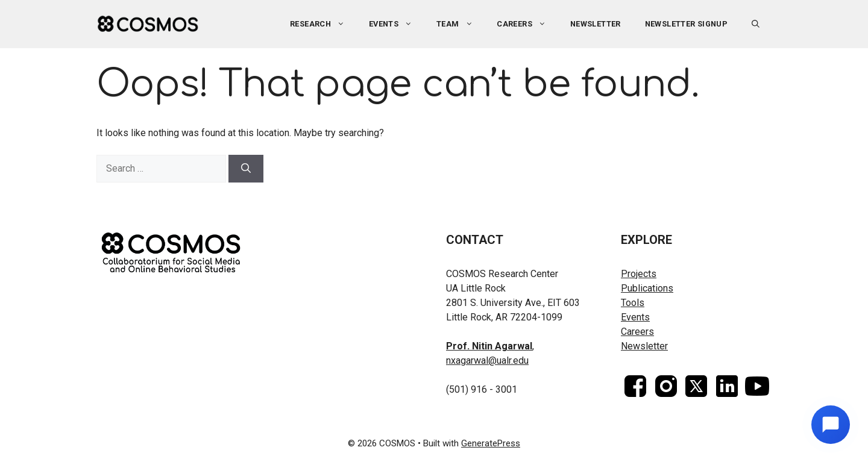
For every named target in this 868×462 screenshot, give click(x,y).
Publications (647, 288)
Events (397, 24)
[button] (756, 24)
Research (323, 24)
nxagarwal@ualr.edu (487, 361)
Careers (527, 24)
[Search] (246, 169)
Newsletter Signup (687, 24)
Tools (633, 303)
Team (461, 24)
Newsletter (596, 24)
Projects (639, 274)
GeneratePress (491, 443)
